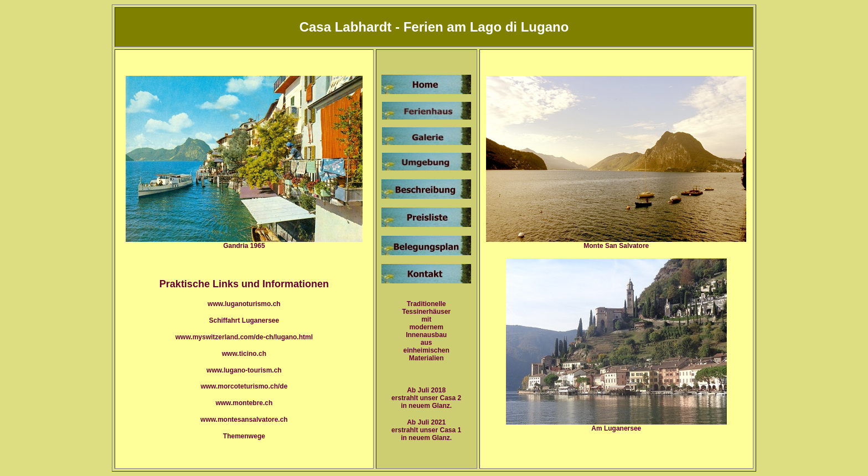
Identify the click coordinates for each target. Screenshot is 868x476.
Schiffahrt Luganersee (244, 320)
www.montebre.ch (244, 403)
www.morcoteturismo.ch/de (244, 386)
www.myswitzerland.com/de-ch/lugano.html (244, 337)
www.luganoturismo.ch (244, 304)
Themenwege (244, 436)
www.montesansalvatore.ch (244, 420)
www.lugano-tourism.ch (244, 370)
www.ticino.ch (244, 354)
